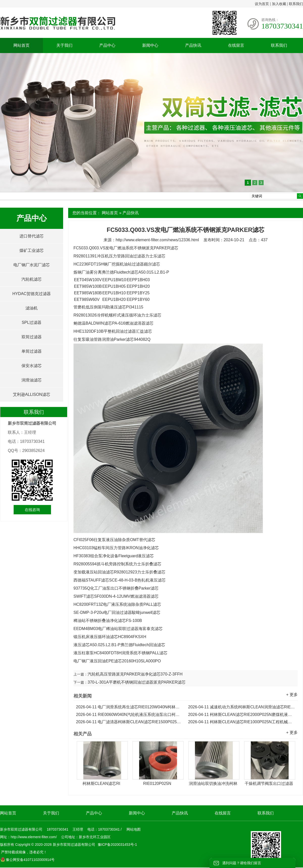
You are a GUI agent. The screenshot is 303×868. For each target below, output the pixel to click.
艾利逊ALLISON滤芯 (32, 394)
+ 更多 (292, 695)
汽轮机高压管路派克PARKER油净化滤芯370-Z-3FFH (135, 674)
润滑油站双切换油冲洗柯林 (213, 783)
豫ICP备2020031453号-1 (117, 845)
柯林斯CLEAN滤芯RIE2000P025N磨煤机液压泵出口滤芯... (242, 715)
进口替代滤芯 (32, 236)
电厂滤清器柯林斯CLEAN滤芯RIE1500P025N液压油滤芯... (130, 722)
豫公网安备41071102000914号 (28, 860)
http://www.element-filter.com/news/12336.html (157, 240)
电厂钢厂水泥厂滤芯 (32, 265)
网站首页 (21, 45)
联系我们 (296, 4)
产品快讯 (193, 45)
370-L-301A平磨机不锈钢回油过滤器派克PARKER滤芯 (137, 682)
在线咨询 (32, 510)
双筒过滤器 (32, 337)
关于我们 (64, 45)
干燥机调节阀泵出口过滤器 (269, 783)
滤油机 (32, 308)
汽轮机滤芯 (32, 279)
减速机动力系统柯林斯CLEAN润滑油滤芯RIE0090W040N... (242, 707)
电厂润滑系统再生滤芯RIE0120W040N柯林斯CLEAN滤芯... (130, 707)
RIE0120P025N (157, 783)
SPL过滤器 (32, 322)
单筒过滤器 (32, 351)
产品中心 (107, 45)
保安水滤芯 (32, 366)
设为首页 (262, 4)
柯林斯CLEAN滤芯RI (101, 783)
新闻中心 (150, 45)
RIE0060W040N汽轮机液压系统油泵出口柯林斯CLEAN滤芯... (130, 715)
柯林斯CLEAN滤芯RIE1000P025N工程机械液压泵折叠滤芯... (242, 722)
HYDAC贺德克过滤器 (32, 294)
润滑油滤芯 (32, 380)
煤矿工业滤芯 (32, 250)
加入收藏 (279, 4)
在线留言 (236, 45)
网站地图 (134, 829)
